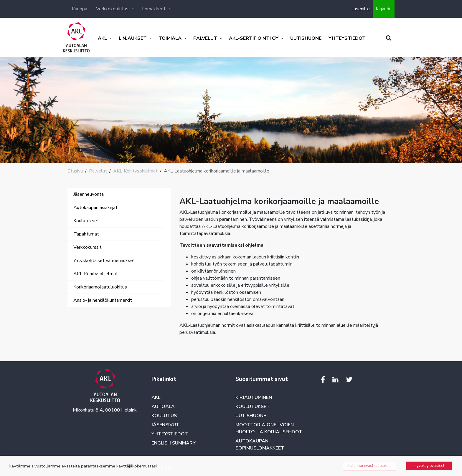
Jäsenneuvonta (89, 194)
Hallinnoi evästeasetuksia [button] (369, 466)
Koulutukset (86, 221)
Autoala (163, 407)
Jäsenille (361, 9)
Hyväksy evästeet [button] (429, 466)
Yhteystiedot (170, 434)
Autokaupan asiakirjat (95, 208)
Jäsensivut (165, 425)
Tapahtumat (86, 234)
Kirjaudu (384, 9)
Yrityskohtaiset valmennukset (104, 261)
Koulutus (164, 416)
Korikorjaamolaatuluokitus (100, 287)
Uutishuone (251, 416)
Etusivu (75, 171)
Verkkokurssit (88, 247)
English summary (174, 443)
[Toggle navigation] (76, 313)
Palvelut (98, 171)
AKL (156, 397)
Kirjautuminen (254, 397)
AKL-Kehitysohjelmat (135, 171)
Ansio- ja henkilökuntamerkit (103, 300)
